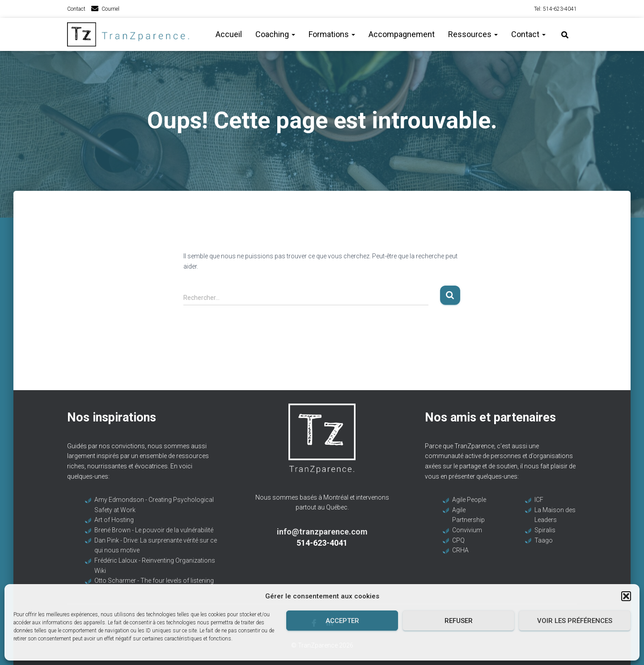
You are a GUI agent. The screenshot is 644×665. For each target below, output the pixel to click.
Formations (332, 34)
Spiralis (545, 530)
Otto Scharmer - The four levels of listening (154, 581)
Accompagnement (402, 34)
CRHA (460, 550)
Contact (76, 9)
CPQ (458, 540)
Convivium (467, 530)
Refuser (459, 621)
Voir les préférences (575, 621)
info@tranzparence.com (322, 532)
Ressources (473, 34)
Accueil (229, 34)
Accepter (342, 621)
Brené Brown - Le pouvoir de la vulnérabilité (154, 530)
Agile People (469, 500)
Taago (544, 540)
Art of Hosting (114, 520)
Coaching (275, 34)
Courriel (110, 9)
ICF (539, 500)
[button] (626, 596)
